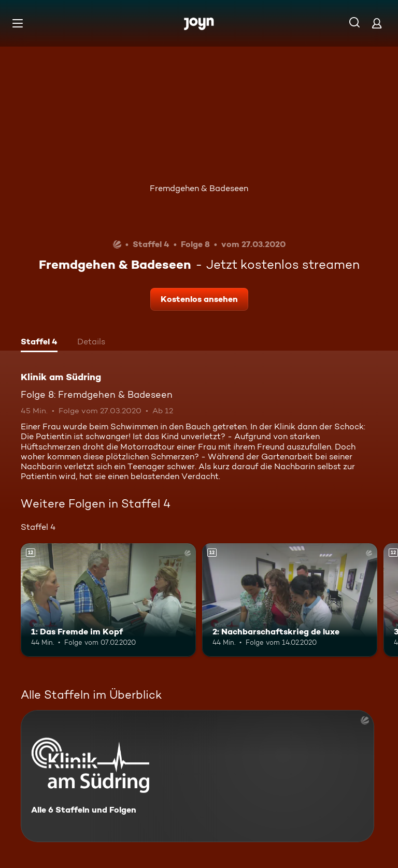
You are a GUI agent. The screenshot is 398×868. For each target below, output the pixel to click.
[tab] (39, 343)
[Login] (377, 23)
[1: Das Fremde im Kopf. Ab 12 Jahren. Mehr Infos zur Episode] (108, 600)
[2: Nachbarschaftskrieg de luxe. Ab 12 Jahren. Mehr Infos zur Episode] (290, 600)
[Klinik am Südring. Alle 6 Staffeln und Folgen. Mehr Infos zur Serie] (197, 776)
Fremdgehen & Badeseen (199, 188)
